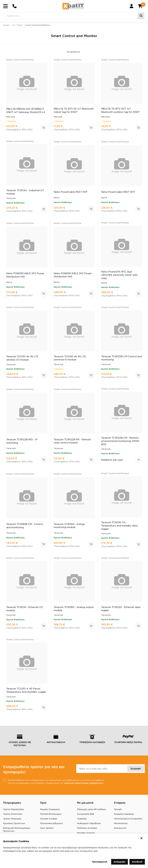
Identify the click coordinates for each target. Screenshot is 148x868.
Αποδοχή (137, 862)
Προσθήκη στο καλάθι (44, 129)
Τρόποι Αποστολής (13, 816)
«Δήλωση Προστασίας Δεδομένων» (85, 785)
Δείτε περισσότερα (139, 462)
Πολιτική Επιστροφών (51, 816)
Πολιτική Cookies (49, 821)
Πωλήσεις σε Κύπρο (87, 830)
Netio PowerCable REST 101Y (118, 194)
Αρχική (6, 27)
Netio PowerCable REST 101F (71, 194)
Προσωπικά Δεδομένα (51, 825)
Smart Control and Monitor (38, 27)
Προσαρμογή (100, 862)
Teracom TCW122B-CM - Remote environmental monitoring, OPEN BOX (120, 443)
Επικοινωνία (120, 830)
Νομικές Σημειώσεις (50, 811)
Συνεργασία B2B (86, 816)
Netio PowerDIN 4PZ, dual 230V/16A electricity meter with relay (119, 277)
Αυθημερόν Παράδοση (89, 825)
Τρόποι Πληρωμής (12, 821)
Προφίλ (118, 811)
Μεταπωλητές (121, 825)
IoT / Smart (17, 27)
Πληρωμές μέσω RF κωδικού (91, 811)
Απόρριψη (120, 862)
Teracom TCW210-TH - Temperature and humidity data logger (119, 527)
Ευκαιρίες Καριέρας (124, 816)
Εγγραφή (136, 770)
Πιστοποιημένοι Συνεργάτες (128, 821)
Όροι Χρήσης (47, 830)
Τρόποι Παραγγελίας (14, 811)
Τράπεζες (82, 821)
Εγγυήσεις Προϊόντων (14, 825)
